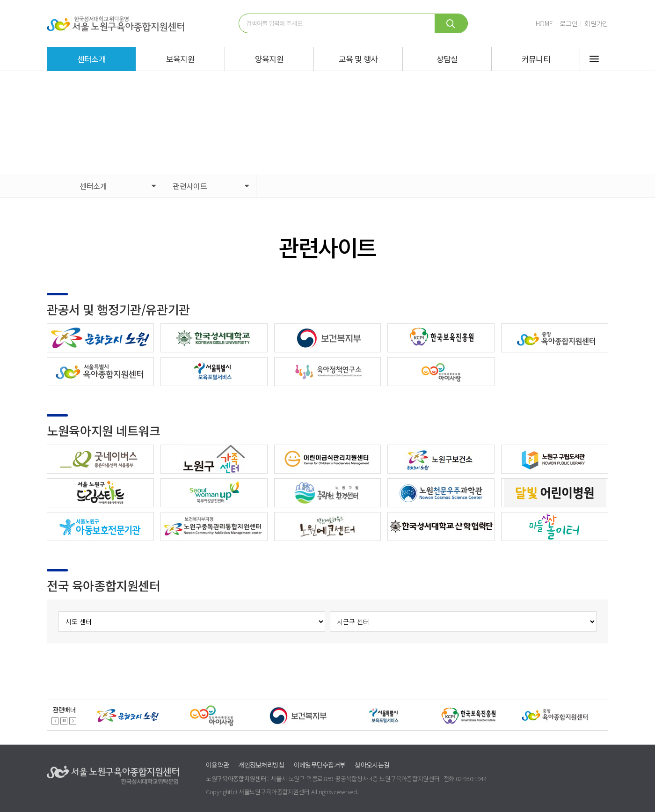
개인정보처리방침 (261, 765)
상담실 (447, 59)
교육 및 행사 (358, 59)
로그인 (568, 23)
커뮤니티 (536, 59)
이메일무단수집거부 (320, 765)
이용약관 (217, 765)
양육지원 (269, 59)
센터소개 (91, 59)
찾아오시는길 (372, 765)
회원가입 (596, 23)
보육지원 (180, 59)
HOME (544, 23)
